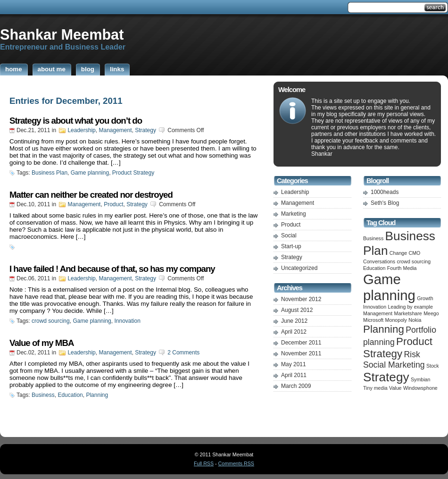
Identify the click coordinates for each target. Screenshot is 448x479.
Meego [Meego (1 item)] (431, 313)
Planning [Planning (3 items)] (384, 329)
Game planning (90, 173)
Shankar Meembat (62, 34)
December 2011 (301, 343)
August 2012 (297, 310)
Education (70, 395)
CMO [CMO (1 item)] (415, 253)
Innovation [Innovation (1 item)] (375, 307)
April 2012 (294, 332)
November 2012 (301, 299)
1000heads (385, 192)
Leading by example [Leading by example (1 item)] (411, 307)
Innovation (127, 321)
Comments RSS (236, 463)
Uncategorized (299, 268)
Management (115, 130)
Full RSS (204, 463)
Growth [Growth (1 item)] (425, 298)
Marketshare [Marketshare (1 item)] (408, 313)
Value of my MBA (41, 343)
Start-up (291, 246)
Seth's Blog (385, 203)
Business (43, 395)
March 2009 (296, 386)
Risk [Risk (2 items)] (412, 354)
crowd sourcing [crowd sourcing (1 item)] (414, 261)
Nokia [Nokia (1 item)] (415, 320)
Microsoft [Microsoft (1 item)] (373, 320)
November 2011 (301, 353)
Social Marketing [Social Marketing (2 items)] (394, 365)
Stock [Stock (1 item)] (433, 366)
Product (113, 204)
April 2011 (294, 375)
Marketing (294, 214)
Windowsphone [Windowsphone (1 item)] (420, 388)
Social (289, 235)
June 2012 (294, 321)
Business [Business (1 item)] (373, 238)
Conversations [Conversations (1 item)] (379, 261)
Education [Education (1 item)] (374, 268)
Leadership (81, 130)
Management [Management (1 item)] (378, 313)
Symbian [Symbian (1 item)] (420, 379)
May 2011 (294, 364)
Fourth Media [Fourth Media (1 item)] (402, 268)
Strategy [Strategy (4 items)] (386, 377)
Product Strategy (133, 173)
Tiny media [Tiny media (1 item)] (375, 388)
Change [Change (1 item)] (398, 253)
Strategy (145, 130)
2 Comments (183, 353)
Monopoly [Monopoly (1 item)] (396, 320)
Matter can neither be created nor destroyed (91, 195)
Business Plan (50, 173)
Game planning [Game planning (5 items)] (389, 287)
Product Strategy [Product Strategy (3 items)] (398, 348)
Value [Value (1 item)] (395, 388)
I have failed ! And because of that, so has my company (112, 269)
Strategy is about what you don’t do (76, 121)
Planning (97, 395)
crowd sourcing (51, 321)
